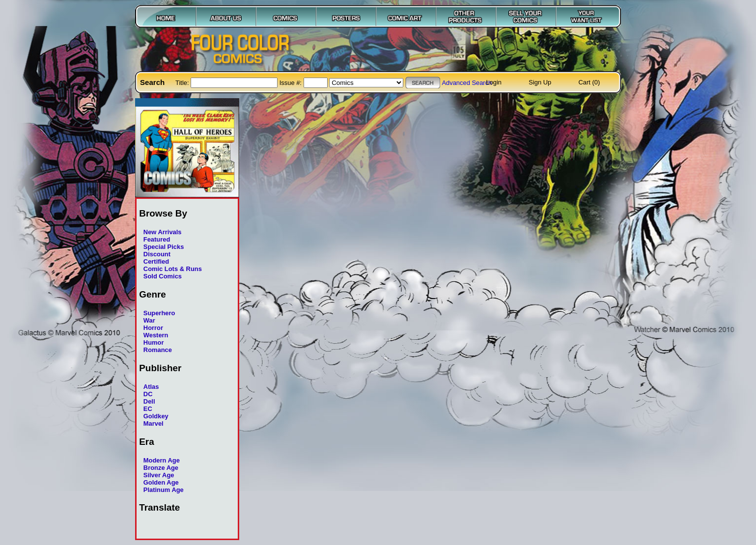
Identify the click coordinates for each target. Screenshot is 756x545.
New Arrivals (163, 232)
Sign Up (540, 82)
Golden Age (161, 482)
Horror (153, 328)
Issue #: (292, 83)
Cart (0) (589, 82)
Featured (157, 239)
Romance (158, 350)
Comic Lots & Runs (173, 269)
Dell (149, 401)
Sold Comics (163, 276)
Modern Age (162, 460)
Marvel (154, 423)
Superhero (159, 313)
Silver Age (159, 475)
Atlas (151, 387)
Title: (183, 83)
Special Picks (164, 247)
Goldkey (156, 416)
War (149, 320)
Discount (157, 254)
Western (156, 335)
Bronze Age (161, 468)
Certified (156, 261)
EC (148, 409)
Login (494, 82)
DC (148, 394)
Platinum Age (164, 490)
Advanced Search (467, 83)
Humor (154, 342)
